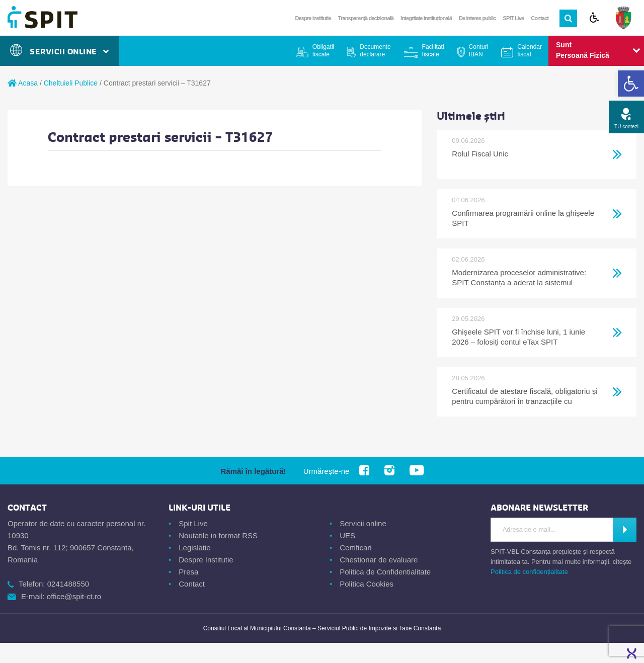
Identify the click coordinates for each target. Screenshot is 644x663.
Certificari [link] (355, 548)
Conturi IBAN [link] (479, 51)
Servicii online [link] (363, 523)
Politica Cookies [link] (367, 584)
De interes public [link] (477, 18)
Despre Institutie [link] (206, 560)
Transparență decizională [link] (366, 18)
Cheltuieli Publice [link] (71, 83)
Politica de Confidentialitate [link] (385, 572)
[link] (631, 84)
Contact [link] (540, 18)
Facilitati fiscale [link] (433, 51)
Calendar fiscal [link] (530, 51)
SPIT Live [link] (514, 18)
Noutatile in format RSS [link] (218, 535)
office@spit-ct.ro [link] (74, 596)
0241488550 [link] (68, 584)
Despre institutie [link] (313, 18)
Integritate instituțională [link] (426, 18)
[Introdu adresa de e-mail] (552, 530)
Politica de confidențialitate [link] (529, 572)
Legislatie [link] (194, 548)
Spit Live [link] (193, 523)
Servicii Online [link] (59, 52)
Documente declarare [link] (375, 51)
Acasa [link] (23, 83)
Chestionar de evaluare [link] (379, 560)
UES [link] (347, 535)
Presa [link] (188, 572)
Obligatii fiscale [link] (323, 51)
